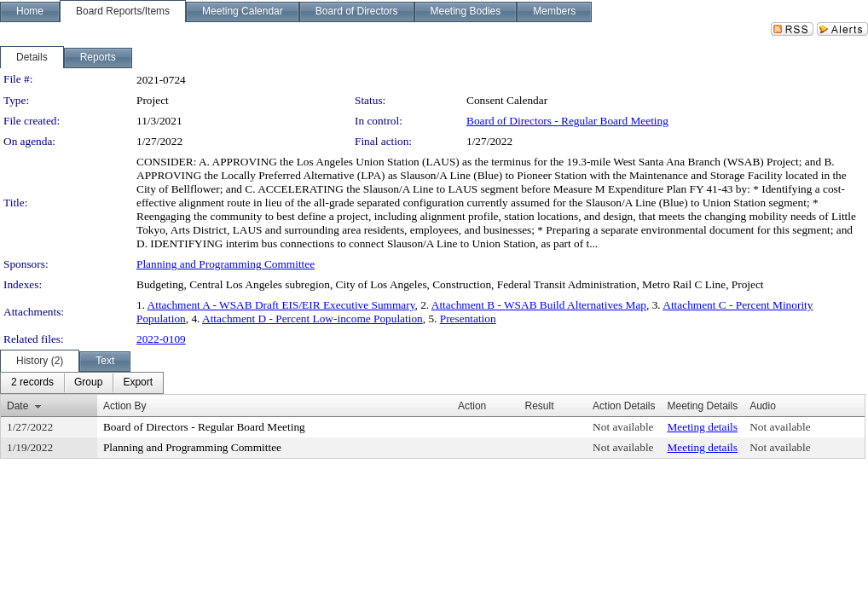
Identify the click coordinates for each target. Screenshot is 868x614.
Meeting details (702, 427)
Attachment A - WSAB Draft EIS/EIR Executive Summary (281, 305)
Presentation (468, 319)
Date (17, 406)
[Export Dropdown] (138, 383)
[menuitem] (32, 383)
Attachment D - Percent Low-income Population (312, 319)
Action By (125, 406)
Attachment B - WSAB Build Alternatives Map (539, 305)
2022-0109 (161, 339)
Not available (623, 427)
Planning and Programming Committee (226, 264)
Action (472, 406)
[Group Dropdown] (88, 383)
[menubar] (82, 383)
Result (539, 406)
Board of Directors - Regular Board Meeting (567, 121)
